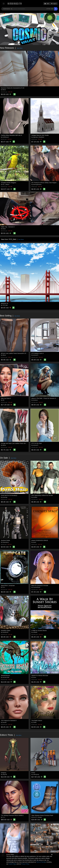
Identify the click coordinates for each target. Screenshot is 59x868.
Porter (33, 773)
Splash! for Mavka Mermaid (40, 675)
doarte (35, 542)
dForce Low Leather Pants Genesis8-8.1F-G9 (15, 353)
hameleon (35, 400)
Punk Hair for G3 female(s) (9, 495)
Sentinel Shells (5, 540)
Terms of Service (41, 862)
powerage (5, 497)
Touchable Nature (37, 720)
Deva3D (4, 722)
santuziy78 (36, 355)
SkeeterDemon (6, 675)
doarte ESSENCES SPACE (40, 540)
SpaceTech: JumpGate (8, 585)
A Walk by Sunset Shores (39, 630)
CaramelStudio (37, 587)
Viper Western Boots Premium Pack (42, 815)
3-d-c (4, 587)
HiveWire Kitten (6, 630)
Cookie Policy (12, 864)
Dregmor (4, 773)
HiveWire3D (5, 632)
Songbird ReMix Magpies (9, 183)
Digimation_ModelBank (39, 137)
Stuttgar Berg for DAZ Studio (40, 135)
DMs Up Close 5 (6, 398)
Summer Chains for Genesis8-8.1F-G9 (13, 88)
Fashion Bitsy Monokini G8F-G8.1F (12, 135)
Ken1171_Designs (37, 817)
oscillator (35, 497)
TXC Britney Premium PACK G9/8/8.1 (12, 815)
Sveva (34, 677)
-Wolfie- (35, 722)
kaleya (4, 229)
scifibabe (35, 632)
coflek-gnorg (36, 774)
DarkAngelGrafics (37, 185)
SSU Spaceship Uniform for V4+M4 (42, 495)
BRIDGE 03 (5, 303)
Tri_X (4, 817)
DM (3, 400)
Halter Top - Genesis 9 (8, 227)
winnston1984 (6, 677)
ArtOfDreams (6, 137)
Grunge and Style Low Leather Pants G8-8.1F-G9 (16, 443)
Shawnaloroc (6, 542)
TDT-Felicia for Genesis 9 (9, 720)
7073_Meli (5, 305)
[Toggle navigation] (4, 4)
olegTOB (5, 774)
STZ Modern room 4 (38, 353)
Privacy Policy (25, 864)
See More (20, 48)
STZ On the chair (37, 443)
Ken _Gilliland (6, 185)
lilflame (4, 90)
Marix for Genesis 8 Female (40, 585)
